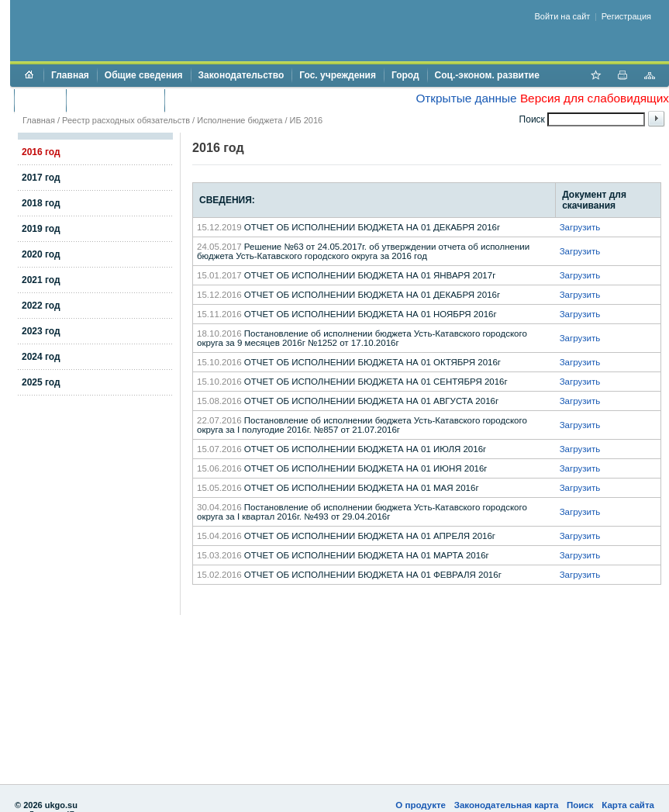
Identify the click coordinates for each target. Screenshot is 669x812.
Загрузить (580, 227)
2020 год (41, 254)
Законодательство (241, 75)
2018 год (41, 203)
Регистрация (626, 16)
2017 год (41, 178)
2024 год (41, 357)
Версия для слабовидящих (595, 98)
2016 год (41, 152)
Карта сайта (628, 805)
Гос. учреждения (338, 75)
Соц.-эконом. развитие (487, 75)
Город (405, 75)
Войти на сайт (563, 16)
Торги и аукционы (115, 100)
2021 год (41, 280)
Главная (70, 75)
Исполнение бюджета (240, 120)
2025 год (41, 382)
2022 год (41, 306)
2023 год (41, 331)
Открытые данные (466, 98)
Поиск (580, 805)
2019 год (41, 229)
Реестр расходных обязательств (126, 120)
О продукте (421, 805)
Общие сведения (144, 75)
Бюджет (40, 100)
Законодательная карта (507, 805)
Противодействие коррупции (239, 100)
